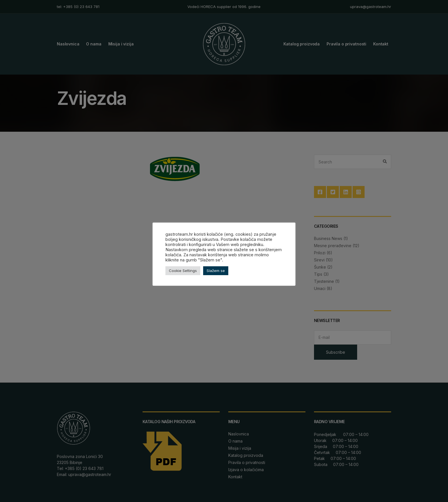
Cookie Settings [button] (183, 271)
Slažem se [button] (216, 271)
